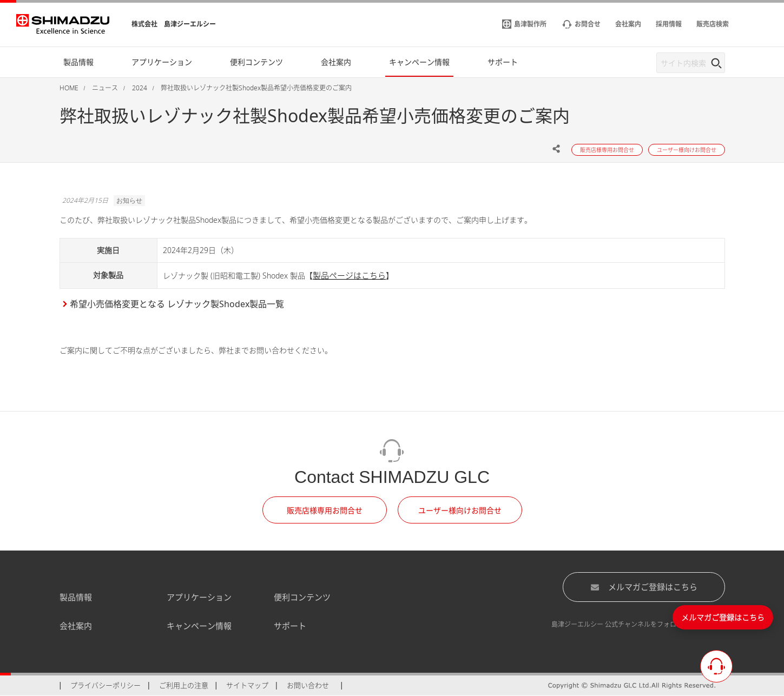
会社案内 (76, 626)
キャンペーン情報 (199, 626)
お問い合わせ (308, 685)
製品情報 (76, 597)
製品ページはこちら (349, 275)
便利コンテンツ (302, 597)
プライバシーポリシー (106, 685)
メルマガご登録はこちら (644, 587)
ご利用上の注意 (184, 685)
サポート (290, 626)
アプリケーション (199, 597)
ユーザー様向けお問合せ (460, 510)
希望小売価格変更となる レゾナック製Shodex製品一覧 (177, 304)
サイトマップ (247, 685)
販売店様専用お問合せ (325, 510)
